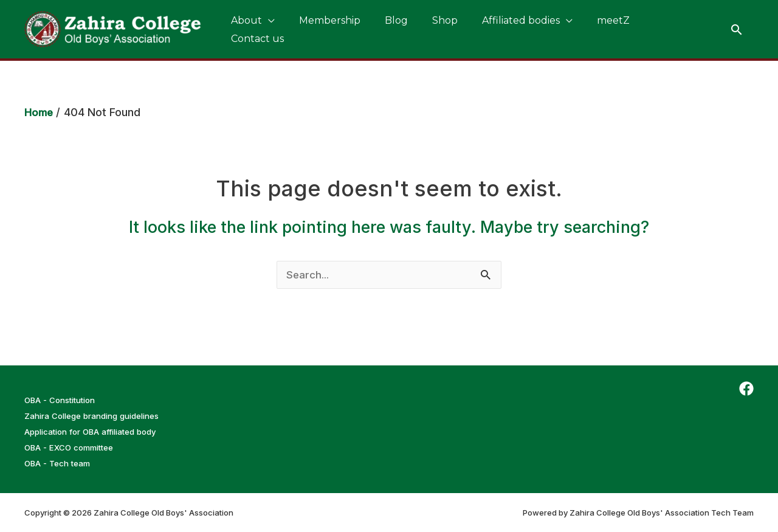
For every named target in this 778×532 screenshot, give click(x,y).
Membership (315, 29)
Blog (372, 29)
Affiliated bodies (477, 29)
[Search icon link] (737, 29)
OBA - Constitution (64, 400)
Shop (411, 29)
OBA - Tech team (60, 463)
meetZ (560, 29)
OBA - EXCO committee (72, 447)
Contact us (617, 29)
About (242, 29)
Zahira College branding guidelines (100, 416)
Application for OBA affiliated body (98, 431)
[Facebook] (746, 389)
